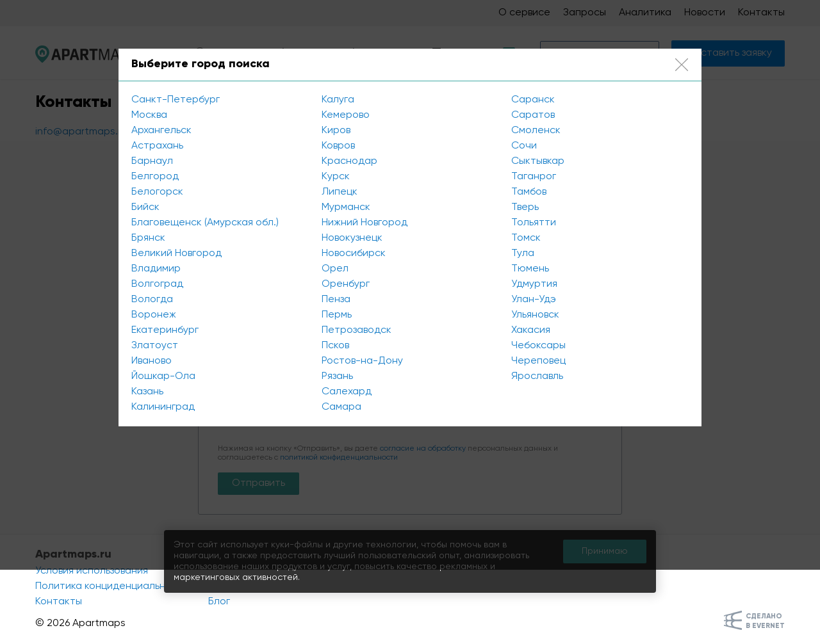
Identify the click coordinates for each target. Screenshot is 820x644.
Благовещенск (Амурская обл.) (205, 223)
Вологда (152, 300)
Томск (526, 238)
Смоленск (536, 131)
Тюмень (530, 269)
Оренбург (346, 284)
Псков (335, 346)
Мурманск (346, 207)
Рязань (337, 376)
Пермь (337, 315)
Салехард (347, 392)
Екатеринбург (165, 330)
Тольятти (534, 223)
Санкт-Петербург (176, 100)
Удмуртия (534, 284)
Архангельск (161, 131)
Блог (219, 602)
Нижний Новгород (365, 223)
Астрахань (157, 146)
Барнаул (152, 161)
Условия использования (92, 571)
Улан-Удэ (534, 300)
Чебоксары (538, 346)
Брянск (148, 238)
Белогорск (157, 192)
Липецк (340, 192)
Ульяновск (535, 315)
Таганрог (534, 177)
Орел (335, 269)
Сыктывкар (538, 161)
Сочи (524, 146)
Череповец (538, 361)
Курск (336, 177)
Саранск (533, 100)
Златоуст (155, 346)
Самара (341, 407)
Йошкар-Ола (163, 376)
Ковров (338, 146)
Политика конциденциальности (112, 586)
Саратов (533, 115)
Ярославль (537, 376)
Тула (523, 254)
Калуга (338, 100)
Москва (149, 115)
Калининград (163, 407)
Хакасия (531, 330)
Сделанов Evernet (765, 621)
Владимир (156, 269)
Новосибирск (354, 254)
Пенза (336, 300)
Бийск (145, 207)
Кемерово (346, 115)
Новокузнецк (352, 238)
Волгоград (157, 284)
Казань (147, 392)
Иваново (152, 361)
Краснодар (349, 161)
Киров (336, 131)
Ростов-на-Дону (362, 361)
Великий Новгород (176, 254)
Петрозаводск (357, 330)
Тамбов (529, 192)
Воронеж (154, 315)
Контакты (59, 602)
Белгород (155, 177)
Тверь (525, 207)
